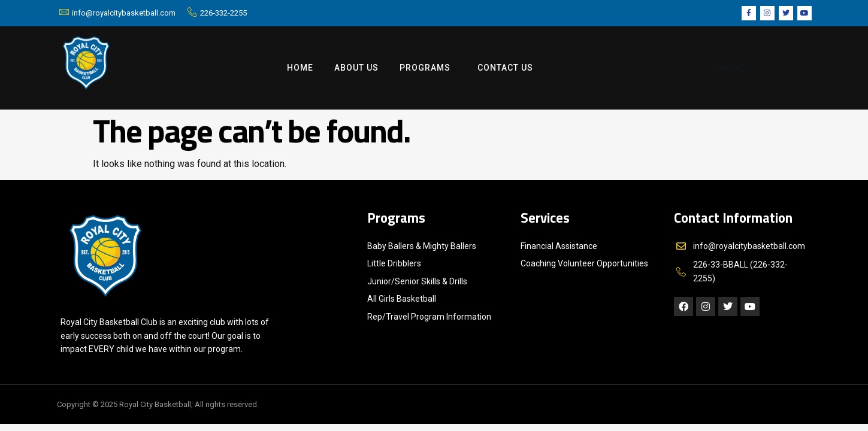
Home (300, 68)
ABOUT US (356, 68)
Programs (428, 68)
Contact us (505, 68)
